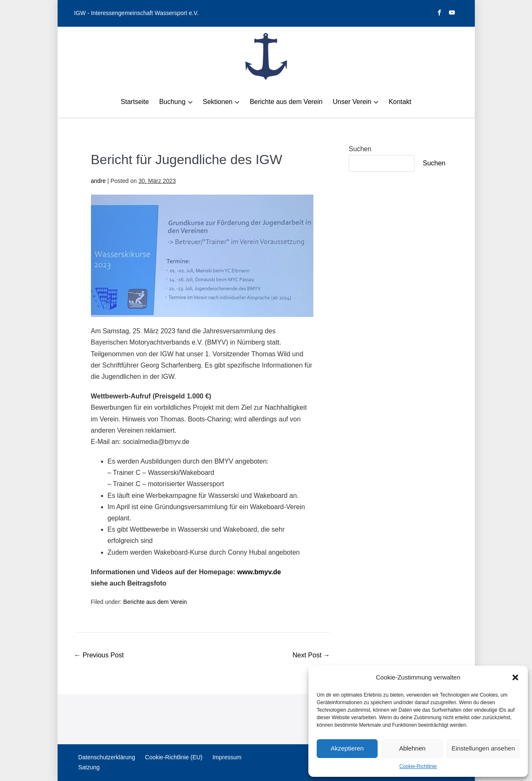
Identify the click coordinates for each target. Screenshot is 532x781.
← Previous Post (99, 655)
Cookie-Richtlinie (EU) (174, 757)
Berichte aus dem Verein (286, 102)
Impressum (227, 757)
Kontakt (400, 102)
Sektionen (218, 102)
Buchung (172, 102)
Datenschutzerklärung (107, 757)
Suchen (360, 149)
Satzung (89, 767)
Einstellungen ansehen (483, 748)
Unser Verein (352, 102)
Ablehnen (412, 748)
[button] (515, 677)
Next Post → (311, 655)
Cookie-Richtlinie (418, 766)
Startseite (135, 102)
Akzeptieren (347, 748)
